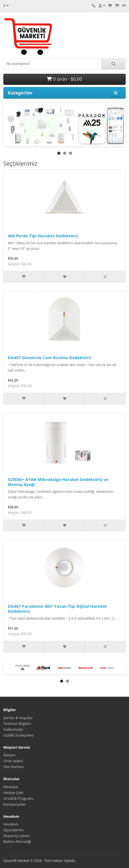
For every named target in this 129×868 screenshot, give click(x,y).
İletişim (9, 755)
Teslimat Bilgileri (17, 724)
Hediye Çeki (13, 793)
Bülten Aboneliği (17, 841)
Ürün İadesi (13, 761)
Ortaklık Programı (18, 798)
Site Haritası (14, 767)
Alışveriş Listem (16, 836)
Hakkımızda (13, 729)
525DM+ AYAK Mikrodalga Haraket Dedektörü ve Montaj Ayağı (58, 482)
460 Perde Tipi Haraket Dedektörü (43, 236)
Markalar (11, 787)
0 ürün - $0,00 (64, 79)
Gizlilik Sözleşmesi (19, 735)
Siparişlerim (13, 830)
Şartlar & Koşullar (18, 718)
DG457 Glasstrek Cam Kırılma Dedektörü (50, 357)
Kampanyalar (15, 804)
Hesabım (11, 824)
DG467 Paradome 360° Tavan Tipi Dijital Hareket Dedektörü (57, 609)
